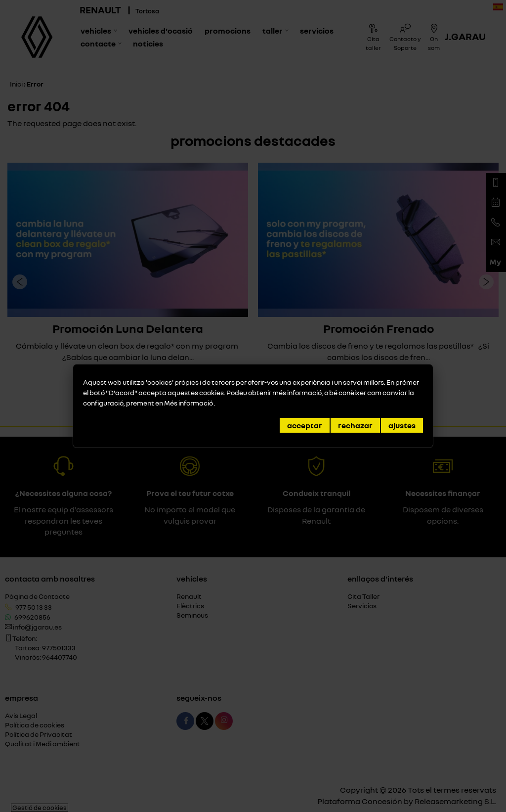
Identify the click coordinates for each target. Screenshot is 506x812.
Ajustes (402, 425)
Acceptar (305, 425)
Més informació (189, 403)
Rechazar (355, 425)
